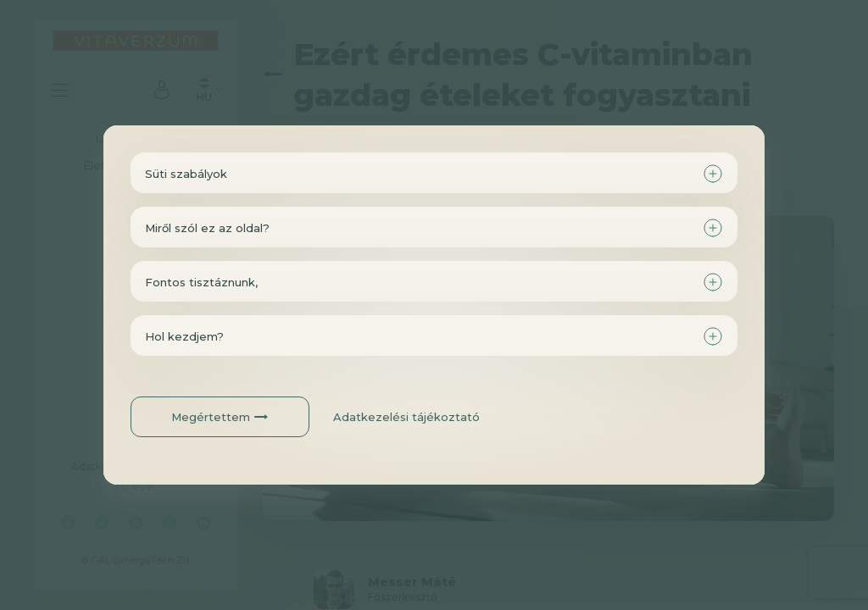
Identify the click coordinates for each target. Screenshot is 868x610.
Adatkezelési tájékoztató (406, 417)
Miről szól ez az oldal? (207, 228)
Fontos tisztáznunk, (201, 282)
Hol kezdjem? (184, 336)
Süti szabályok (186, 174)
